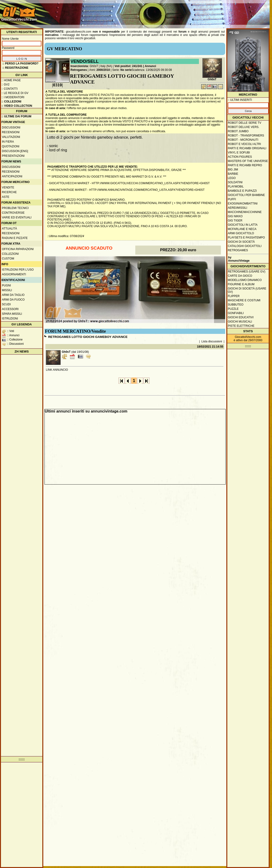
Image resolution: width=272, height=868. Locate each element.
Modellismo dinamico (245, 280)
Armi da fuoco (13, 300)
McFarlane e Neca (242, 229)
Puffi (232, 199)
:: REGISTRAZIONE (15, 68)
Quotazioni (11, 146)
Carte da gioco (240, 276)
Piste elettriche (241, 326)
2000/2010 (103, 70)
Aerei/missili (237, 208)
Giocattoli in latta (243, 225)
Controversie (13, 213)
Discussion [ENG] (15, 151)
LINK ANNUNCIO (57, 370)
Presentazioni (13, 156)
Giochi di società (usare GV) (247, 290)
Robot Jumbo (238, 131)
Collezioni (10, 254)
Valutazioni (11, 137)
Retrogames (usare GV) (247, 272)
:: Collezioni (11, 102)
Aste (6, 197)
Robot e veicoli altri (244, 144)
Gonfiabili (236, 313)
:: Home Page (11, 80)
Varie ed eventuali (17, 217)
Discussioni (11, 128)
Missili (7, 290)
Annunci (150, 66)
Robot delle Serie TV (245, 123)
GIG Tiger (235, 221)
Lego (232, 178)
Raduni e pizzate (15, 238)
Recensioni (11, 132)
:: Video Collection (17, 106)
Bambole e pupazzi (242, 191)
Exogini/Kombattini (243, 204)
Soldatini (235, 182)
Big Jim (233, 170)
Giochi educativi (241, 317)
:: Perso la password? (20, 64)
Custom (8, 259)
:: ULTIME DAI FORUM (16, 116)
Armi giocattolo (241, 233)
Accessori (10, 309)
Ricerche (9, 192)
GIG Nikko (235, 216)
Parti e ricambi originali (247, 148)
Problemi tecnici (15, 208)
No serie (126, 70)
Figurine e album (241, 284)
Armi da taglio (13, 295)
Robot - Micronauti (243, 140)
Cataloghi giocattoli (245, 246)
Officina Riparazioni (18, 249)
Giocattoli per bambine (246, 195)
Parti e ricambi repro (245, 165)
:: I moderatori (13, 97)
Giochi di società (241, 242)
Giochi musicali (240, 322)
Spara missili (12, 314)
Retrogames (79, 70)
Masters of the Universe (248, 161)
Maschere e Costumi (244, 300)
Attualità (9, 229)
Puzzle (233, 309)
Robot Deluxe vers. (243, 127)
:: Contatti (9, 89)
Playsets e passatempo (246, 238)
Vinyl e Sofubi (239, 153)
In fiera (8, 142)
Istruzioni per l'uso (18, 270)
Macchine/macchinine (245, 212)
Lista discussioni (212, 341)
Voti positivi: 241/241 (128, 66)
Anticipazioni (12, 176)
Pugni (6, 285)
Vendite (8, 187)
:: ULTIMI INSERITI (240, 100)
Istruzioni (10, 319)
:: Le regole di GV (15, 93)
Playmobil (236, 187)
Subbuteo (236, 305)
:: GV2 (5, 85)
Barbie (233, 174)
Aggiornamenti (14, 274)
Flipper (234, 296)
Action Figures (240, 157)
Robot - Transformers (246, 136)
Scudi (6, 304)
